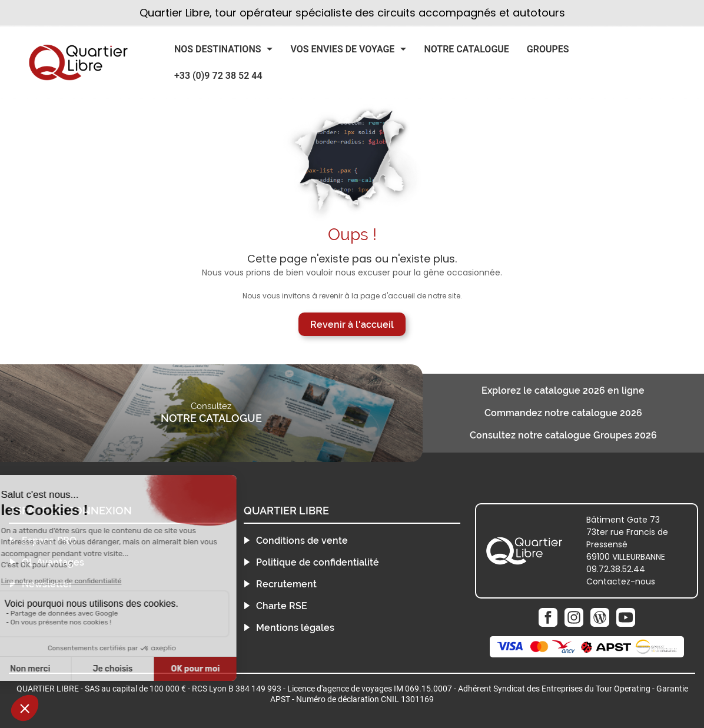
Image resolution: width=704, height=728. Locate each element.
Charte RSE (282, 606)
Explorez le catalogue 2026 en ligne (563, 391)
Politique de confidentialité (318, 562)
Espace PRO (49, 541)
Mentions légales (295, 628)
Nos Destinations (217, 49)
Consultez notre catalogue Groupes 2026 (563, 436)
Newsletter (47, 584)
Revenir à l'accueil (352, 325)
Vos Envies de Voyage (342, 49)
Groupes (548, 49)
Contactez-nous (621, 581)
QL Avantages (53, 562)
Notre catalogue (466, 49)
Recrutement (286, 584)
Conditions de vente (302, 541)
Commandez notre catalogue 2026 (563, 413)
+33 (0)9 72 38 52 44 (218, 76)
